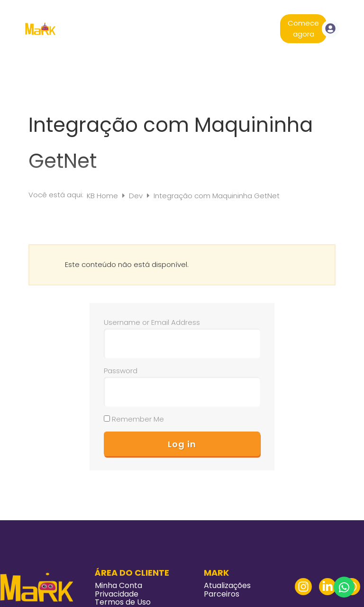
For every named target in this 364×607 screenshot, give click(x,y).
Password (121, 371)
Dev (137, 196)
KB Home (103, 196)
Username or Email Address (152, 322)
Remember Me (134, 419)
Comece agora (303, 28)
